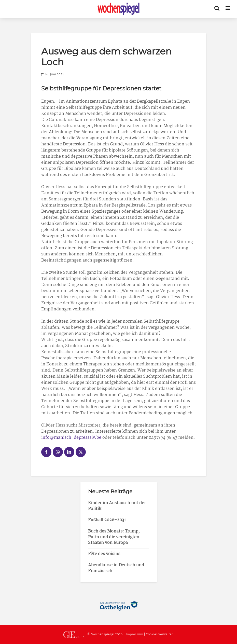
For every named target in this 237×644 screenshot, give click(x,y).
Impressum (134, 634)
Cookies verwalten (160, 634)
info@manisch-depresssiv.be (71, 438)
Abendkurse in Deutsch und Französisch (116, 568)
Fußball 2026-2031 (107, 520)
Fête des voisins (104, 554)
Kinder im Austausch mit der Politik (117, 506)
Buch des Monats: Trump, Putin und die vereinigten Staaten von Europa (114, 537)
